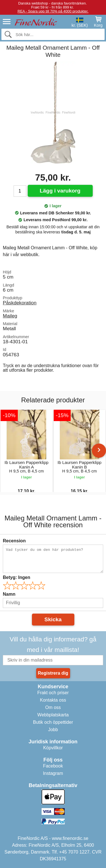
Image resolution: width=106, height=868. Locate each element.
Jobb (53, 730)
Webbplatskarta (53, 715)
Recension (14, 541)
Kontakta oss (53, 700)
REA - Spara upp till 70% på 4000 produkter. (53, 11)
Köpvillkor (53, 748)
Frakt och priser (53, 693)
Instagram (53, 773)
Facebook (53, 766)
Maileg (10, 316)
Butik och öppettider (53, 722)
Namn (9, 594)
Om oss (53, 707)
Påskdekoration (20, 303)
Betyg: (17, 577)
